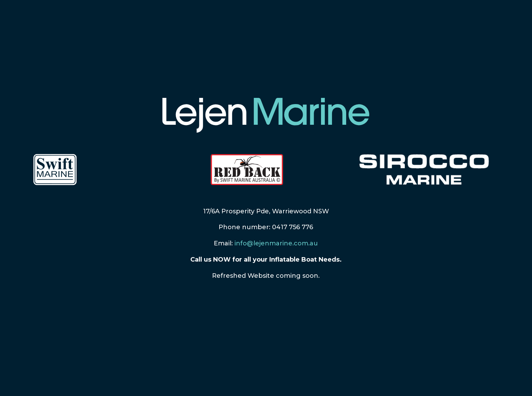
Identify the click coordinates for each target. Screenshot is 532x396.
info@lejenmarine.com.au (276, 243)
